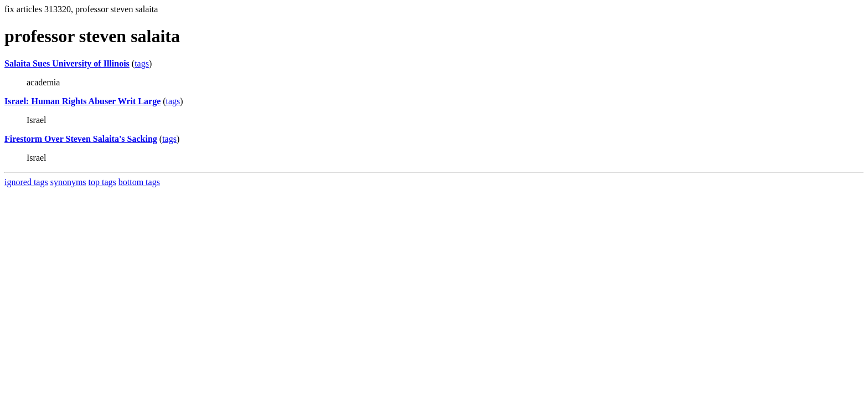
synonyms (68, 182)
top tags (102, 182)
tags (142, 63)
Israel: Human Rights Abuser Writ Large (82, 101)
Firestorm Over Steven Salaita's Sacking (81, 139)
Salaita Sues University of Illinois (67, 63)
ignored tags (26, 182)
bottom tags (139, 182)
